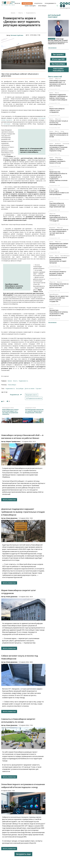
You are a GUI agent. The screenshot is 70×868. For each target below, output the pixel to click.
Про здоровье (58, 54)
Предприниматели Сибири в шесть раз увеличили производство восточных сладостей (59, 246)
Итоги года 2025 (58, 59)
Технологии (66, 144)
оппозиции (7, 124)
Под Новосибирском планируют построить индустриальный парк (57, 205)
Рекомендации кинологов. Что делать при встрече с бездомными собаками (34, 411)
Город (62, 131)
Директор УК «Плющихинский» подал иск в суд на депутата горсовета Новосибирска (31, 150)
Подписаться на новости (34, 398)
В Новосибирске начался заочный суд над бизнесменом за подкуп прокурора (58, 260)
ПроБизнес (58, 144)
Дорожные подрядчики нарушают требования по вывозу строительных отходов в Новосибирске (23, 512)
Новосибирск (12, 385)
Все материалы (52, 48)
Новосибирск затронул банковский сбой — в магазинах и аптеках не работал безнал (58, 83)
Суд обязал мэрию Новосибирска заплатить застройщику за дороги (14, 286)
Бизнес (13, 13)
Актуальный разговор (54, 16)
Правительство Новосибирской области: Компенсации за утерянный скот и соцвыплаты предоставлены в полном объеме (58, 177)
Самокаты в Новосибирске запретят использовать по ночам (59, 135)
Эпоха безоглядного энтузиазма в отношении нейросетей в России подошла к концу (58, 148)
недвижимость (10, 389)
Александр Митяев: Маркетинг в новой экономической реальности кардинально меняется (58, 41)
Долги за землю (30, 389)
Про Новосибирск (58, 64)
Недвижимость (31, 13)
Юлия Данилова (12, 518)
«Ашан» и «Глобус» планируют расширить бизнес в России (57, 161)
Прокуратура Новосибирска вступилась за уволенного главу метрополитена (59, 313)
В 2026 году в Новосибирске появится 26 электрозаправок (59, 193)
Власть (21, 13)
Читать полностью (9, 500)
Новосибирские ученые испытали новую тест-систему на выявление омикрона (10, 412)
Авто (51, 189)
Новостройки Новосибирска (58, 70)
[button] (57, 6)
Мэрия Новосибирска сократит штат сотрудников (57, 110)
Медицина (52, 228)
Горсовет (39, 389)
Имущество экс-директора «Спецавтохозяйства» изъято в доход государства (59, 299)
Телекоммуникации (55, 270)
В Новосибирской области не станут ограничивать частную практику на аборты (59, 232)
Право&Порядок (65, 256)
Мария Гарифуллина (13, 441)
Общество (58, 79)
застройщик (20, 389)
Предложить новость (32, 395)
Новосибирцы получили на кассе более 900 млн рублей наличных (59, 286)
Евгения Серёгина (17, 35)
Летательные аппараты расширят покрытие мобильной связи (58, 273)
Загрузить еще (23, 854)
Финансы (60, 282)
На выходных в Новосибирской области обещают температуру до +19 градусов (59, 218)
